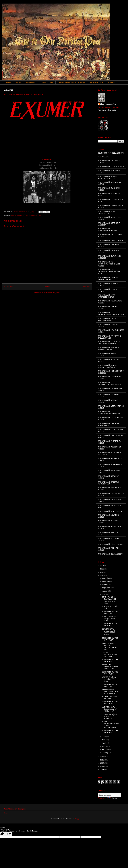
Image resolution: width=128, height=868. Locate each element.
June (104, 737)
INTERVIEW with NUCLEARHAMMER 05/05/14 (109, 413)
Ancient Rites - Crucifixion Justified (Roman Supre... (110, 667)
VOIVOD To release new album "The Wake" (109, 679)
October (105, 585)
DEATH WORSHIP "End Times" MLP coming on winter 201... (109, 600)
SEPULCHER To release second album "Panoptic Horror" (109, 632)
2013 (102, 770)
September (106, 588)
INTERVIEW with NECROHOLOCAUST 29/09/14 (109, 384)
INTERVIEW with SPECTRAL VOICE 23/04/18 (109, 483)
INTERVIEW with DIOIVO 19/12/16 (111, 240)
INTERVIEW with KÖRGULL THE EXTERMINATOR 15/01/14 (110, 343)
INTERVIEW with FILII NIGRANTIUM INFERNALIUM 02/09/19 (109, 264)
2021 (102, 566)
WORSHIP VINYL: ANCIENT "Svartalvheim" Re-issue (110, 646)
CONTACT (112, 82)
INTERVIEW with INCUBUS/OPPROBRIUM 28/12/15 (111, 314)
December (106, 578)
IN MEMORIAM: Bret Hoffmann (109, 698)
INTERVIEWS (31, 82)
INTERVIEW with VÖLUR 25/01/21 (110, 544)
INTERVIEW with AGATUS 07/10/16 (111, 167)
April (104, 743)
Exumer (14, 215)
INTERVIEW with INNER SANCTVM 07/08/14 (107, 319)
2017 (102, 757)
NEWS (19, 82)
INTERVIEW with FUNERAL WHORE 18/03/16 (108, 279)
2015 (102, 763)
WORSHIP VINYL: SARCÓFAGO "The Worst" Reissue (110, 691)
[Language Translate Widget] (109, 795)
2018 (102, 575)
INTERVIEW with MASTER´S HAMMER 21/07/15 (108, 349)
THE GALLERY (47, 82)
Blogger (77, 819)
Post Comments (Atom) (52, 293)
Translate (113, 798)
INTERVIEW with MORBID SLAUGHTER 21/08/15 (107, 366)
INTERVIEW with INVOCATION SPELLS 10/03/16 (109, 337)
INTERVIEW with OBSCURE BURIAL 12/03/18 (108, 425)
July (104, 594)
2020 (102, 569)
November (106, 581)
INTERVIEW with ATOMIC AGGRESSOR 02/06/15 (107, 177)
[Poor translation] (9, 834)
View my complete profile (107, 110)
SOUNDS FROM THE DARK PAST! (29, 215)
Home (47, 287)
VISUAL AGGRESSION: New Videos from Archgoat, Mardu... (110, 724)
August (105, 591)
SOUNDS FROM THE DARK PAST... (110, 612)
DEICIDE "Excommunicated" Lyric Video (110, 654)
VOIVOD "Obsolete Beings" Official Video (109, 619)
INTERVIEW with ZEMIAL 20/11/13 (111, 554)
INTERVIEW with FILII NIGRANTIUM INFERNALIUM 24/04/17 (109, 272)
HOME (9, 82)
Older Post (86, 287)
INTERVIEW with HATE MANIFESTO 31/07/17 (106, 296)
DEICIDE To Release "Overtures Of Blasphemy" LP (109, 716)
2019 (102, 572)
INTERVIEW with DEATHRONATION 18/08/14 (108, 230)
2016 (102, 760)
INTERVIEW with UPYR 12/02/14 (110, 511)
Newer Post (9, 287)
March (105, 746)
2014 (102, 766)
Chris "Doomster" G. (108, 104)
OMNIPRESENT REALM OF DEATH (72, 82)
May (104, 740)
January (105, 753)
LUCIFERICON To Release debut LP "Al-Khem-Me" (109, 709)
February (106, 749)
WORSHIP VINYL (97, 82)
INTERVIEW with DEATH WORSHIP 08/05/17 (107, 212)
